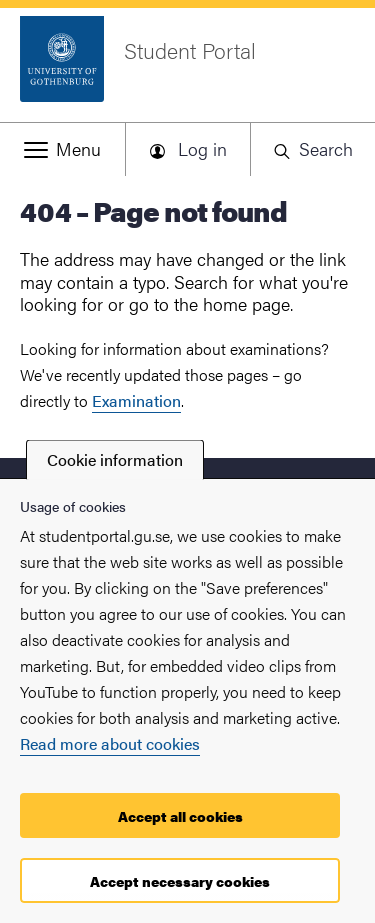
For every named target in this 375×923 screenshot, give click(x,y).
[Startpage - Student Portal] (187, 69)
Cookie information (115, 459)
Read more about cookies (110, 743)
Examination (136, 400)
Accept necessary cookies (180, 881)
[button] (62, 149)
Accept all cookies (180, 816)
